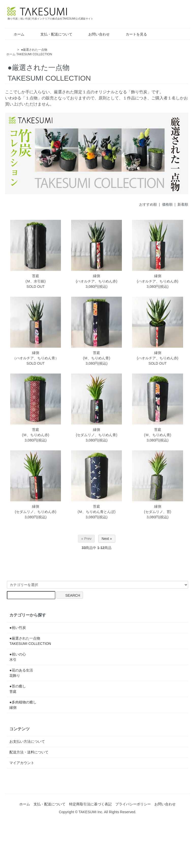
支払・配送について (53, 34)
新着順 (183, 204)
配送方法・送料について (29, 752)
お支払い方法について (27, 741)
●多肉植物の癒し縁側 (23, 705)
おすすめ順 (148, 204)
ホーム (15, 34)
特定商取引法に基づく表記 (90, 804)
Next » (107, 539)
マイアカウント (22, 763)
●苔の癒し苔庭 (18, 689)
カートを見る (133, 34)
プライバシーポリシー (133, 804)
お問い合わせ (95, 34)
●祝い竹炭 (18, 628)
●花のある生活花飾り (21, 673)
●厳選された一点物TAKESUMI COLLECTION (30, 641)
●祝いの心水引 (18, 657)
